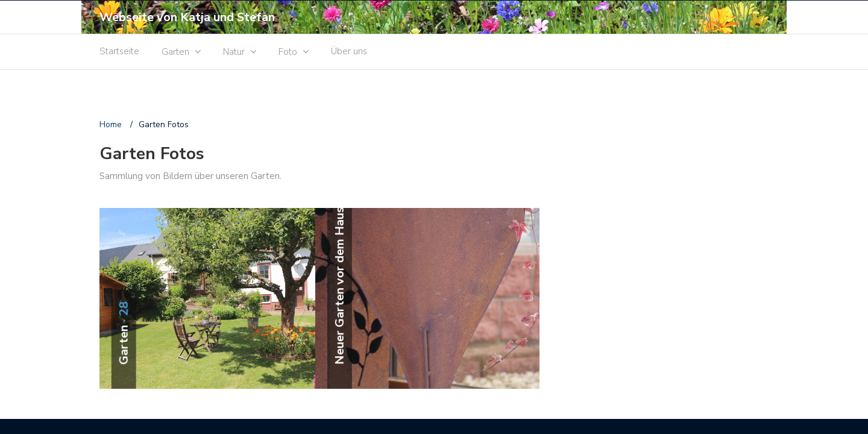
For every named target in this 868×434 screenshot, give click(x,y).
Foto (288, 52)
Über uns (349, 51)
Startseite (119, 51)
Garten (175, 52)
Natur (234, 52)
